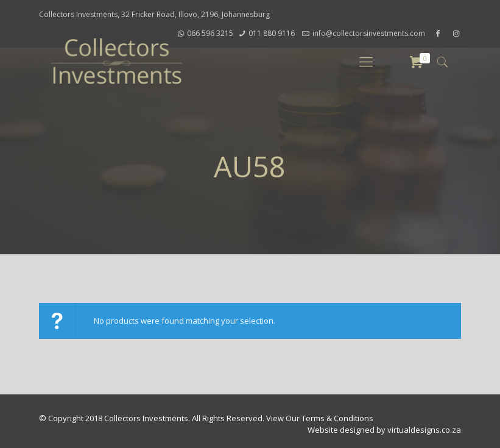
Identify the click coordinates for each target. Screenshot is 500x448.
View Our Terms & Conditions (320, 418)
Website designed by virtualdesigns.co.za (384, 430)
